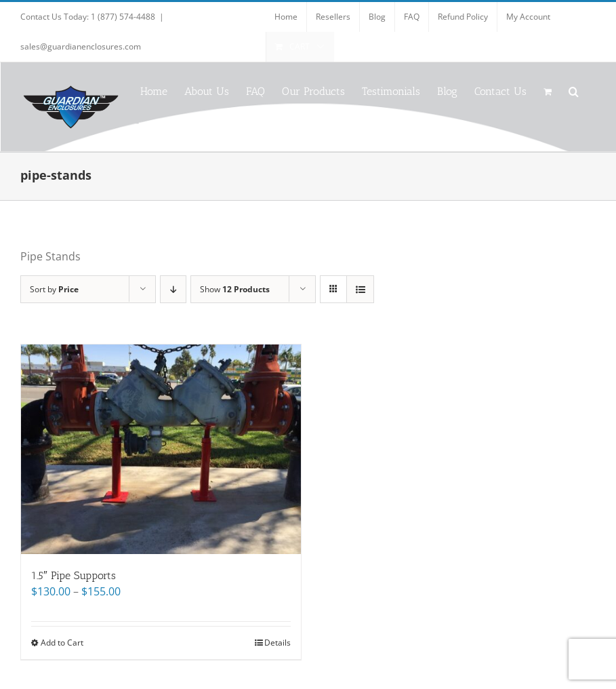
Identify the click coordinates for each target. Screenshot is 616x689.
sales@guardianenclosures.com (81, 46)
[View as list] (360, 289)
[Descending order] (173, 289)
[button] (574, 91)
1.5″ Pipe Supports (74, 575)
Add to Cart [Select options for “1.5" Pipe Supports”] (62, 643)
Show (235, 289)
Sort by (54, 289)
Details (278, 643)
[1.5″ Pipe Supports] (161, 449)
